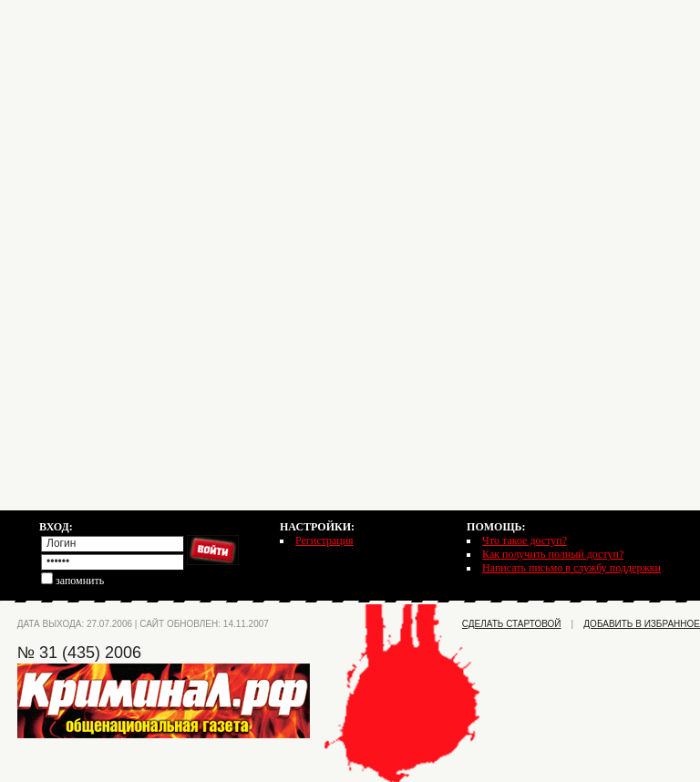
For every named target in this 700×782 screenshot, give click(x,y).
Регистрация (324, 540)
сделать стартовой (512, 624)
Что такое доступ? (525, 540)
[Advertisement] (350, 128)
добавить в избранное (642, 624)
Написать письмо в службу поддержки (571, 568)
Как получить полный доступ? (553, 554)
